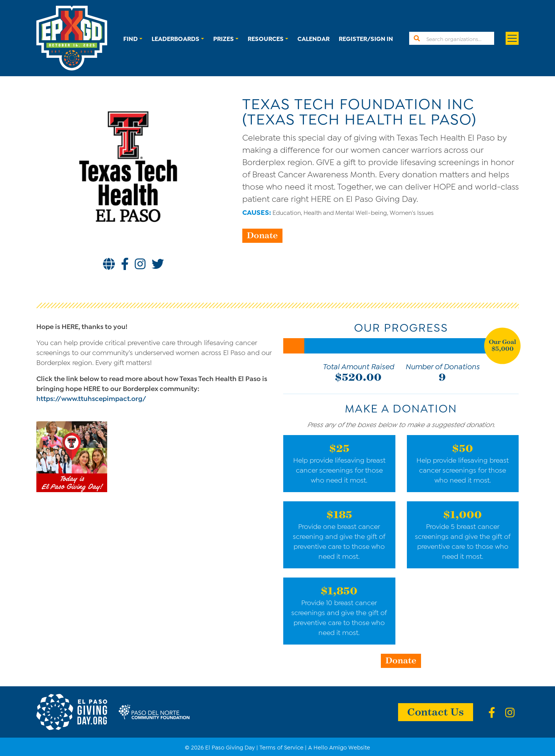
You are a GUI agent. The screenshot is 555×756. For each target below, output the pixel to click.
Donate (262, 235)
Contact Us (436, 711)
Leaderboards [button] (175, 38)
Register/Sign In (366, 38)
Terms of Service (282, 747)
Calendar (313, 38)
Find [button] (131, 38)
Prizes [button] (224, 38)
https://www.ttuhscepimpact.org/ (91, 398)
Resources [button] (266, 38)
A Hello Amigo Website (339, 747)
